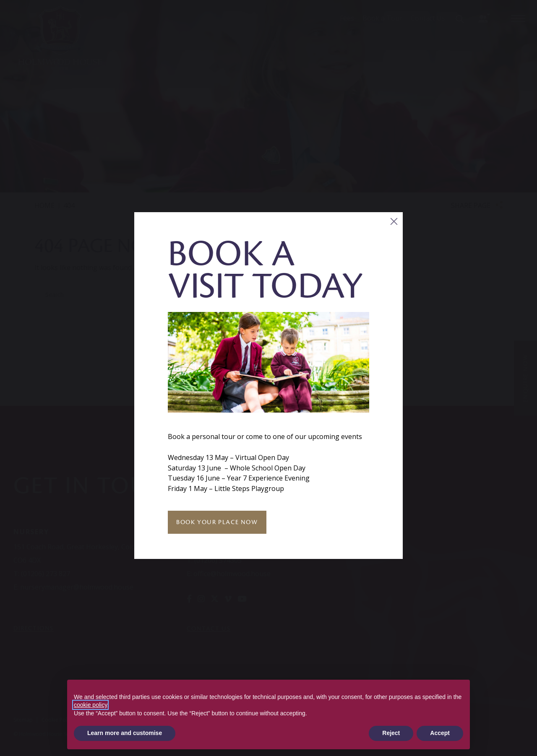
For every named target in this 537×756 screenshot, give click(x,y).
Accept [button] (440, 733)
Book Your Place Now (217, 522)
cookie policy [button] (90, 705)
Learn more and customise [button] (125, 733)
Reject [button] (391, 733)
